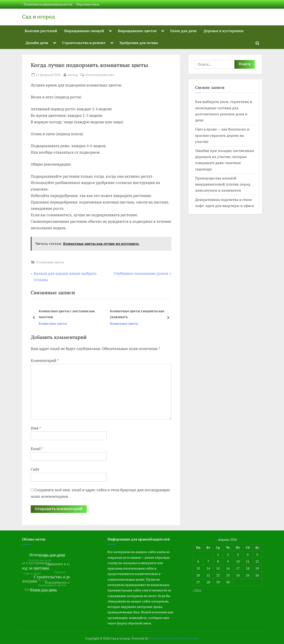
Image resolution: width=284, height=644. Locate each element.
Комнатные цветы (50, 262)
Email (37, 449)
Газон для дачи (183, 31)
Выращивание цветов (137, 31)
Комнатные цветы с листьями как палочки (67, 314)
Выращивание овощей (84, 31)
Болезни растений (41, 31)
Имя (36, 428)
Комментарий (45, 361)
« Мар (197, 590)
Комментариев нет (100, 75)
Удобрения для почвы (139, 43)
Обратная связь (88, 4)
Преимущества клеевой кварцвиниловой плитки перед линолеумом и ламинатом (223, 184)
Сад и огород (39, 17)
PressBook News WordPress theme (174, 638)
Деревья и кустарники (224, 31)
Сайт (35, 469)
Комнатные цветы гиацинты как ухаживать (137, 314)
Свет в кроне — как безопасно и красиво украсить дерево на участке (222, 135)
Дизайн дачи (37, 43)
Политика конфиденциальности (48, 4)
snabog (73, 74)
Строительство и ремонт (84, 43)
